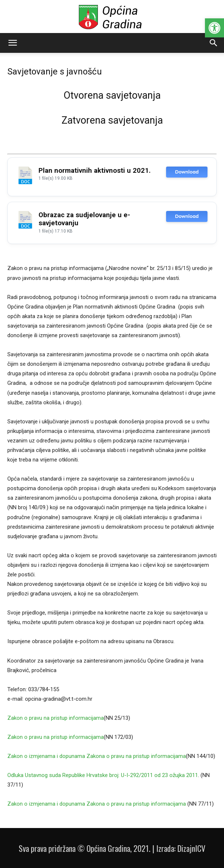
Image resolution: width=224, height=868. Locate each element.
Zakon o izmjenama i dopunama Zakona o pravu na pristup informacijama (97, 756)
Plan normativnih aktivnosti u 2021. (95, 171)
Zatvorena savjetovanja (112, 120)
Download (187, 172)
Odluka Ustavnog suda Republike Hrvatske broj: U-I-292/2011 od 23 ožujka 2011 (103, 775)
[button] (214, 28)
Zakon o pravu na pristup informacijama (56, 718)
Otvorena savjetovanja (112, 95)
